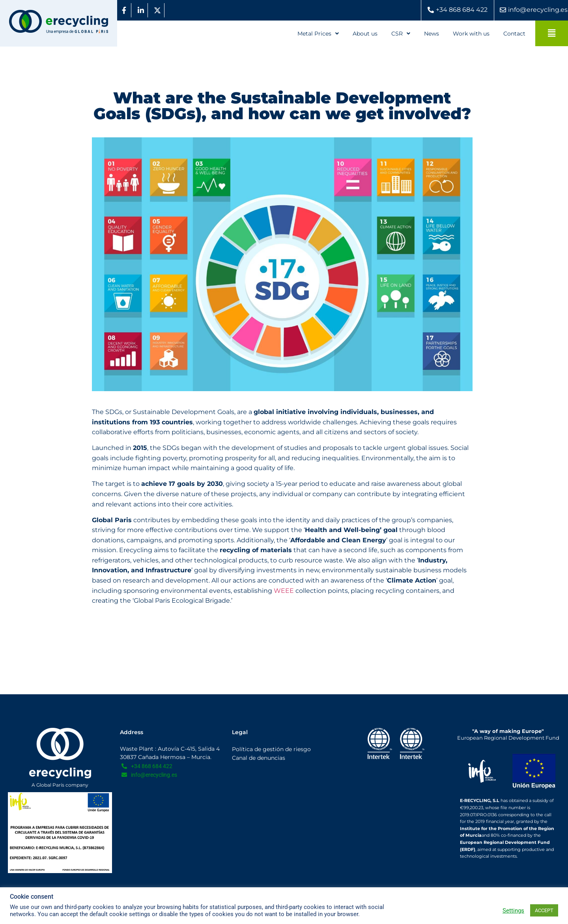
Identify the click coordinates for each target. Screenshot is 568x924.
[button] (318, 34)
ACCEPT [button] (544, 910)
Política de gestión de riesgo (271, 749)
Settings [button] (513, 911)
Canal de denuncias (259, 758)
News (432, 34)
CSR (401, 34)
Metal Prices (318, 34)
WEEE (284, 591)
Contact (514, 34)
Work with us (471, 34)
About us (365, 34)
